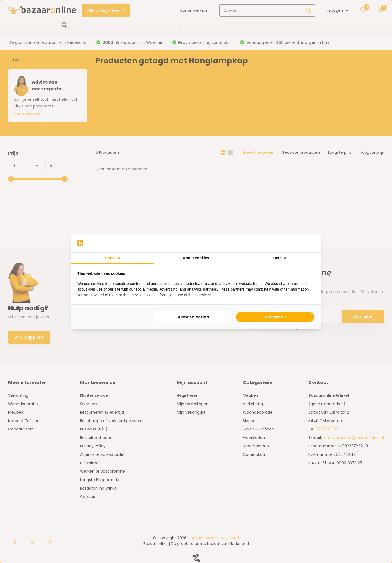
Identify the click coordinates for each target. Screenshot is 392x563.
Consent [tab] (112, 258)
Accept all (275, 317)
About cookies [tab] (196, 258)
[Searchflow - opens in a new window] (308, 243)
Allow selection (193, 317)
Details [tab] (280, 258)
